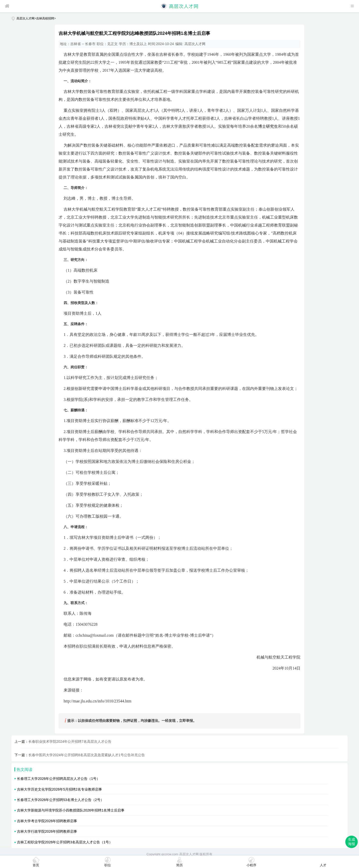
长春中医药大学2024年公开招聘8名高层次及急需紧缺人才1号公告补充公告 (87, 755)
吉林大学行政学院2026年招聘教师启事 (47, 831)
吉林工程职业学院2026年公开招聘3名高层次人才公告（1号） (65, 842)
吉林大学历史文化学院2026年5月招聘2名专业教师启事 (59, 789)
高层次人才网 (25, 18)
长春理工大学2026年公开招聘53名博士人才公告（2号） (60, 800)
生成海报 (352, 842)
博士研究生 (268, 126)
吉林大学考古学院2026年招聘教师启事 (47, 821)
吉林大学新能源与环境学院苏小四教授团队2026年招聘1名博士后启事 (71, 810)
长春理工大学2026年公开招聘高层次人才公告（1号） (58, 779)
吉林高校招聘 (45, 18)
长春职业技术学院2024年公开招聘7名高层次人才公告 (70, 742)
